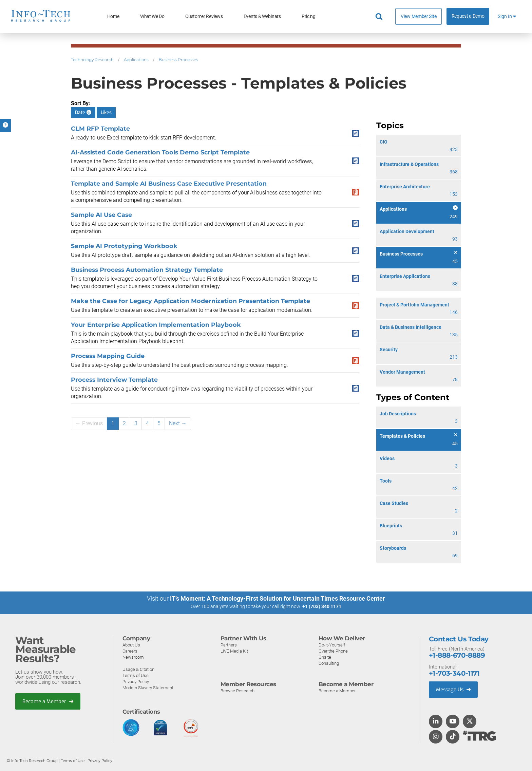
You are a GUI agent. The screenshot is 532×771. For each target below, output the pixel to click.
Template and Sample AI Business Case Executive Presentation (169, 183)
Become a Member (48, 701)
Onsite (325, 657)
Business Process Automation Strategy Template (147, 270)
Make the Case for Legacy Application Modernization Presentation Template (191, 301)
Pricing (309, 16)
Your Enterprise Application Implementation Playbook (156, 325)
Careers (130, 651)
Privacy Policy (136, 681)
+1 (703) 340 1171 (322, 606)
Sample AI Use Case (101, 215)
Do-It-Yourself (332, 645)
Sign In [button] (507, 16)
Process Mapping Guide (108, 356)
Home (113, 16)
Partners (229, 645)
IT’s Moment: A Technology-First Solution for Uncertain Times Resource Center (278, 598)
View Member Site (419, 16)
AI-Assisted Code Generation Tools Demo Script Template (160, 152)
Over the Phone (333, 651)
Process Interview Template (114, 380)
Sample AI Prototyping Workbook (124, 246)
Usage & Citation (138, 669)
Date (83, 112)
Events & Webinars (262, 16)
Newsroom (133, 657)
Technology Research (92, 60)
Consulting (329, 663)
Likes (106, 112)
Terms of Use (136, 675)
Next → (178, 423)
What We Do (152, 16)
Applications (136, 60)
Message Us (454, 689)
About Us (131, 645)
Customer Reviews (204, 16)
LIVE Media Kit (234, 651)
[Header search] (380, 17)
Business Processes (178, 60)
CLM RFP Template (100, 128)
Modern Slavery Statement (148, 687)
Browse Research (237, 690)
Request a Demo (468, 16)
